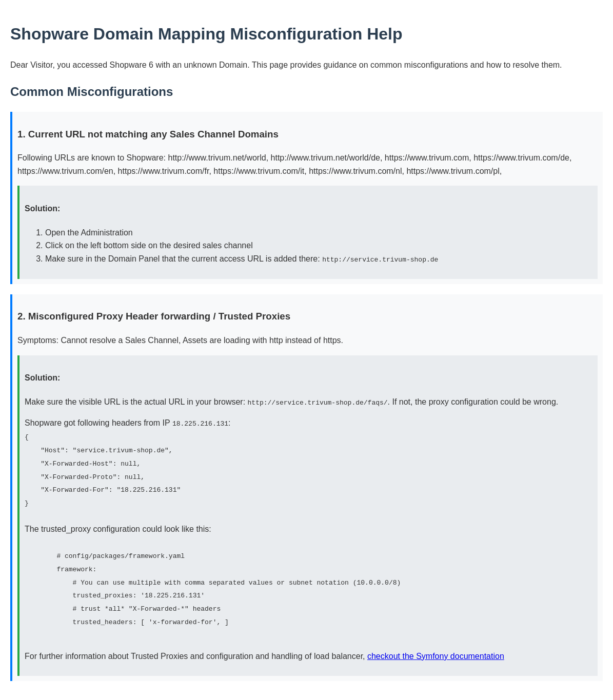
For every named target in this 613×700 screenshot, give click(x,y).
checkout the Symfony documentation (436, 654)
